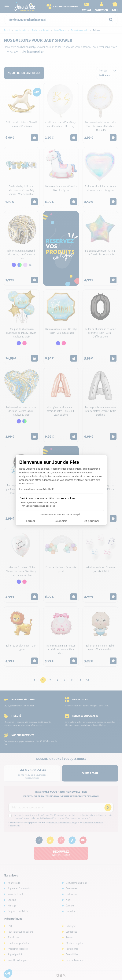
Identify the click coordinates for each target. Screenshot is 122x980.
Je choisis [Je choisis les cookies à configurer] (61, 521)
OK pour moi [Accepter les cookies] (91, 521)
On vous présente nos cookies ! (39, 506)
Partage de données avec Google (40, 502)
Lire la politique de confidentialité (37, 489)
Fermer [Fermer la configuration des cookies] (31, 521)
